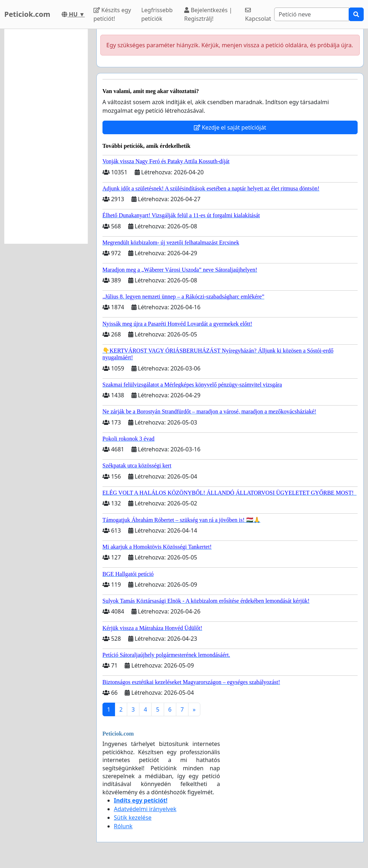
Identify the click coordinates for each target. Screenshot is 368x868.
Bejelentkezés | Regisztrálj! (208, 14)
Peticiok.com (27, 14)
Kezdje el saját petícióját (230, 127)
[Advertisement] (46, 136)
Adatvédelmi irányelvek (145, 809)
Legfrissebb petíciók (157, 14)
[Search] (312, 14)
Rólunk (123, 826)
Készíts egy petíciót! (112, 14)
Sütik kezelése (133, 818)
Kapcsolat (258, 15)
